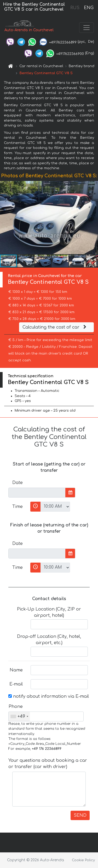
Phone (16, 707)
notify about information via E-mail (49, 696)
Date (18, 483)
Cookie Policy (83, 860)
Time (18, 507)
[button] (93, 217)
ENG (89, 8)
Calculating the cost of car (55, 327)
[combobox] (19, 716)
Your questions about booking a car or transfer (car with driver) (48, 764)
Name (16, 670)
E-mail (16, 684)
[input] (37, 493)
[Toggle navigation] (87, 28)
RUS (75, 8)
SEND (80, 815)
